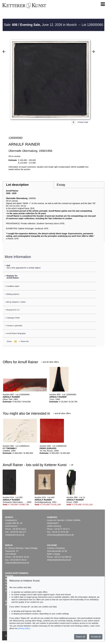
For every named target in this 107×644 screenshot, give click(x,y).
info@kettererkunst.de (15, 535)
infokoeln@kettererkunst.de (59, 560)
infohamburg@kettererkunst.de (60, 535)
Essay (61, 185)
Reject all (81, 637)
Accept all (96, 637)
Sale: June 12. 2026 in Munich (41, 25)
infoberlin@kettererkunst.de (17, 563)
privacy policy (24, 628)
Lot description (17, 185)
